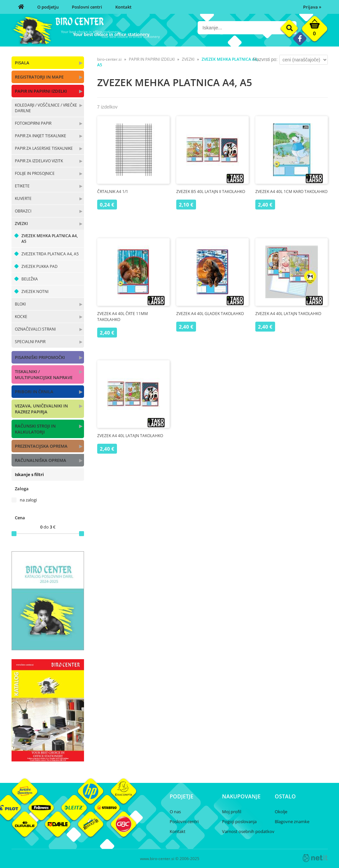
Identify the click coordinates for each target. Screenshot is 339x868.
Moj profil (232, 812)
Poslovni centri (87, 7)
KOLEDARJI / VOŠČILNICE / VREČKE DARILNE (46, 108)
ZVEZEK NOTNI (35, 291)
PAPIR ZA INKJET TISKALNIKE (41, 136)
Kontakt (123, 7)
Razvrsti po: (266, 59)
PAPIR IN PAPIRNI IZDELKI (41, 91)
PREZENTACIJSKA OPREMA (41, 446)
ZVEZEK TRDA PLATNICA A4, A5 (50, 254)
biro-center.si (109, 59)
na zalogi (28, 500)
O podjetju (48, 7)
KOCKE (21, 317)
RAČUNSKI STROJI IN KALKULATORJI (35, 429)
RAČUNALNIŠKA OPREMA (41, 460)
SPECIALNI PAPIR (30, 342)
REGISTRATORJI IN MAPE (39, 77)
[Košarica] (315, 30)
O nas (175, 812)
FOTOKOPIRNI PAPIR (33, 123)
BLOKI (20, 304)
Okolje (281, 812)
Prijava (312, 7)
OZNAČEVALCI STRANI (35, 329)
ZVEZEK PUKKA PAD (40, 266)
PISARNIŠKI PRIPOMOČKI (40, 357)
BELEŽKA (30, 279)
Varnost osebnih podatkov (248, 831)
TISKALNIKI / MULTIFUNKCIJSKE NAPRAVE (44, 374)
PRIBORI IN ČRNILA (34, 392)
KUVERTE (23, 198)
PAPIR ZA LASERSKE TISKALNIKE (44, 148)
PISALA (22, 63)
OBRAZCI (23, 211)
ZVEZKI (21, 224)
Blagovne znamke (292, 821)
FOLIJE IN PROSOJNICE (35, 173)
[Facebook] (300, 38)
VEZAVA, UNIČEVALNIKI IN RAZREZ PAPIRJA (41, 409)
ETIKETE (22, 186)
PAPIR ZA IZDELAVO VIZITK (39, 161)
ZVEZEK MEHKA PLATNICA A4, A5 (50, 239)
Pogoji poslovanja (239, 821)
